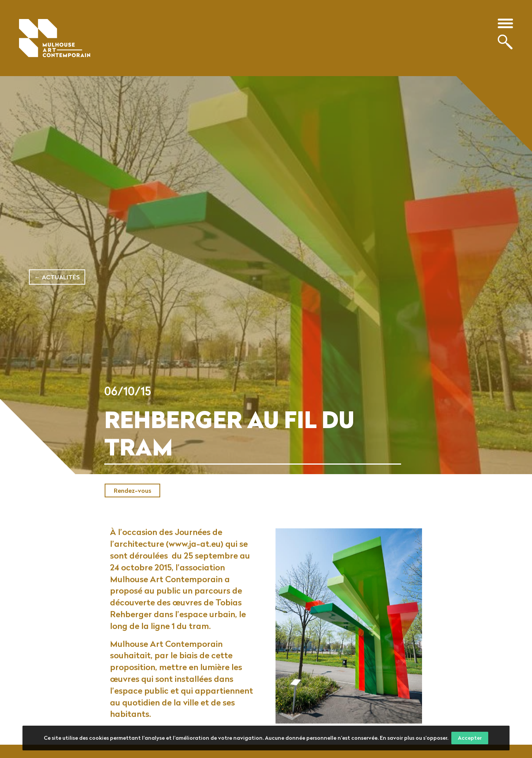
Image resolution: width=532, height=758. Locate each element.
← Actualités (57, 277)
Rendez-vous (132, 490)
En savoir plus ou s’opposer (413, 738)
